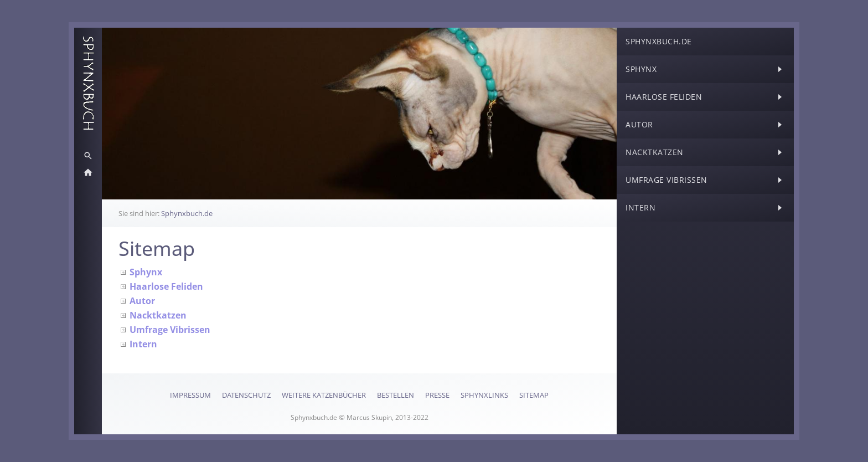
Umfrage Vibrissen (170, 330)
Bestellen (396, 395)
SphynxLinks (484, 395)
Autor (142, 301)
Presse (437, 395)
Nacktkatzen (158, 315)
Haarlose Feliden (166, 286)
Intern (143, 344)
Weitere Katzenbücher (324, 395)
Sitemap (534, 395)
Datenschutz (246, 395)
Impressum (190, 395)
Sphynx (146, 272)
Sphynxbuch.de (187, 213)
